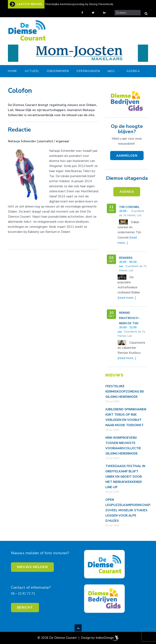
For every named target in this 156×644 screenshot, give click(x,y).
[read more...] (127, 298)
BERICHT (25, 607)
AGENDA (127, 192)
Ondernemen (58, 71)
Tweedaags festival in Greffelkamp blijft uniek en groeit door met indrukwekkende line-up (125, 477)
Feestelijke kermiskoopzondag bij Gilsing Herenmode (79, 4)
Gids (130, 83)
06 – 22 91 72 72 (23, 594)
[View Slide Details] (78, 53)
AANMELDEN (127, 156)
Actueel (32, 71)
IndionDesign (105, 638)
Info (111, 71)
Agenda (133, 71)
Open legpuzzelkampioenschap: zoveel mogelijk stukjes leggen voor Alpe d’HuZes (128, 510)
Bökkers (126, 258)
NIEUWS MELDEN (32, 567)
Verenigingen (88, 71)
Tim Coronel (129, 207)
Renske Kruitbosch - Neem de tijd (130, 318)
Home (13, 71)
